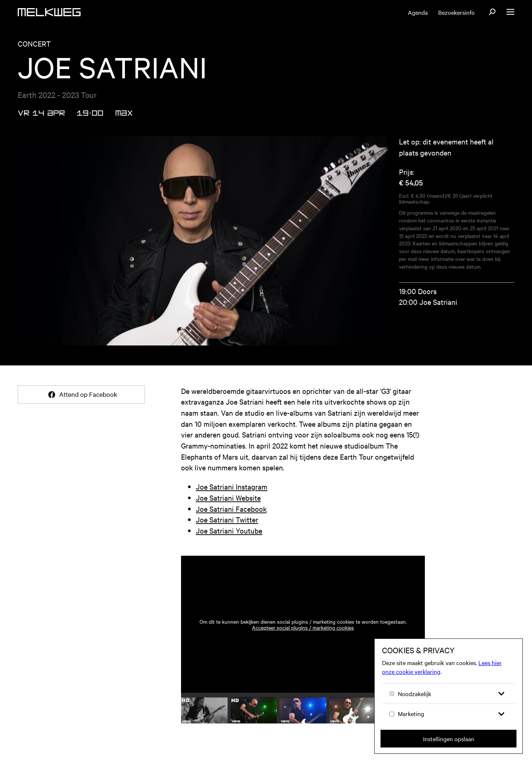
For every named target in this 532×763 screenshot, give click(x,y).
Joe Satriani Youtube (229, 530)
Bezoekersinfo (456, 12)
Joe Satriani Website (228, 498)
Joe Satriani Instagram (232, 486)
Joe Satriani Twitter (227, 519)
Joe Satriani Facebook (231, 509)
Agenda (418, 12)
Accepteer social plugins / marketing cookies (303, 627)
